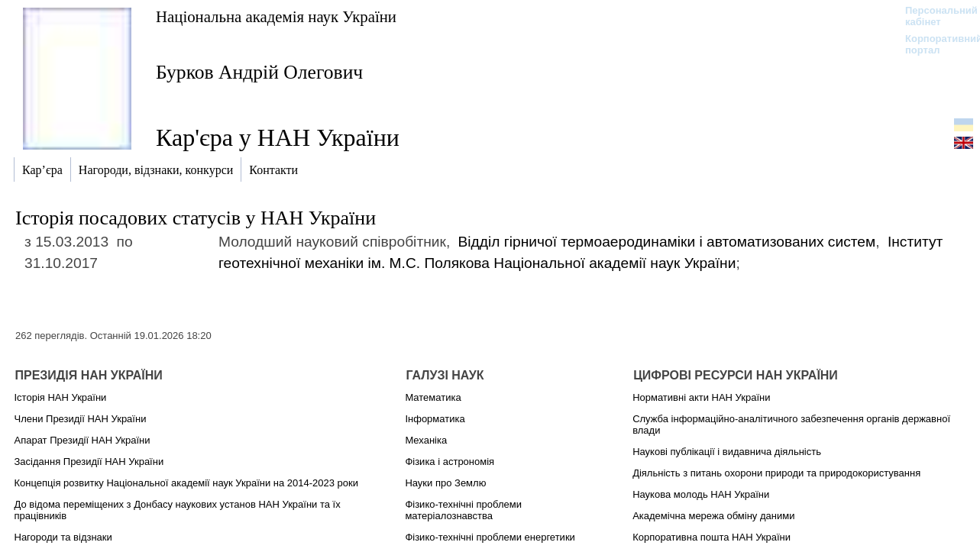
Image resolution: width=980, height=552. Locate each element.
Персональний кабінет (934, 16)
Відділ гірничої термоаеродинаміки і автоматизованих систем (667, 242)
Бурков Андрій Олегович (259, 72)
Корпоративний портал (934, 44)
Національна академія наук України (276, 16)
